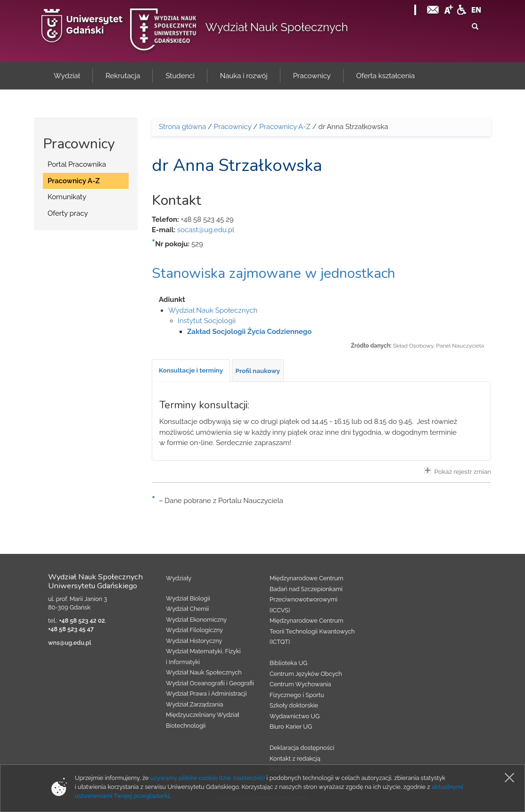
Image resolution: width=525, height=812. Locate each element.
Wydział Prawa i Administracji (206, 694)
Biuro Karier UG (291, 727)
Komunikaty (67, 197)
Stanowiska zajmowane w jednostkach (274, 273)
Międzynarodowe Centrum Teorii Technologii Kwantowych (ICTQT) (312, 631)
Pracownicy (233, 127)
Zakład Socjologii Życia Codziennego (249, 332)
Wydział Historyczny (194, 641)
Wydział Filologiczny (194, 630)
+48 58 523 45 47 (71, 629)
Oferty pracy (68, 213)
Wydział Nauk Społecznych (277, 27)
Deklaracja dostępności (302, 748)
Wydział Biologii (188, 598)
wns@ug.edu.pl (70, 643)
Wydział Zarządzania (194, 704)
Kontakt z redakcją (295, 759)
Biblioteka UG (288, 663)
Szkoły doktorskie (294, 705)
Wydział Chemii (187, 609)
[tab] (191, 371)
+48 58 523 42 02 (82, 621)
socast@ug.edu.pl (206, 230)
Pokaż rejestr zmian (458, 471)
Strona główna (182, 127)
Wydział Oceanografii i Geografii (210, 683)
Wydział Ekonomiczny (196, 620)
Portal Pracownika (77, 164)
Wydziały (179, 578)
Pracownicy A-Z (74, 181)
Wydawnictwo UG (295, 716)
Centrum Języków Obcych (306, 674)
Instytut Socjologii (207, 321)
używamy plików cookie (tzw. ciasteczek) (208, 778)
